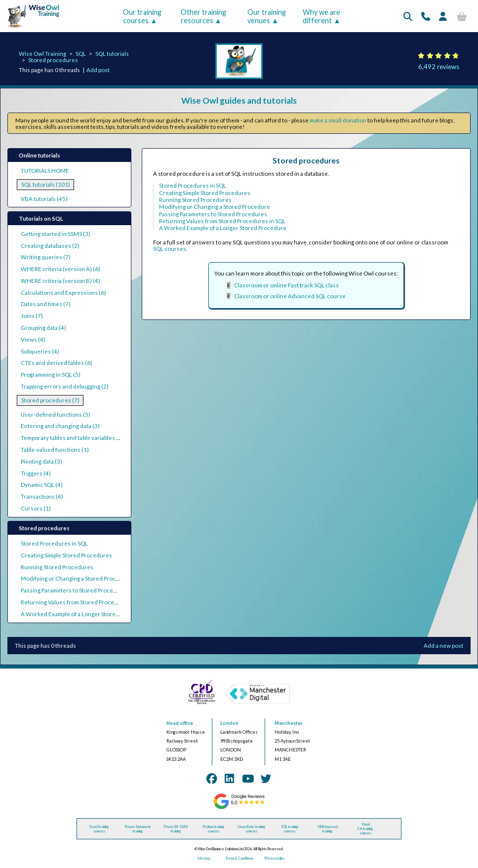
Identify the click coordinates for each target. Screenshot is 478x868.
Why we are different (321, 16)
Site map (204, 858)
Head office (180, 723)
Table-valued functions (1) (55, 450)
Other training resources (203, 16)
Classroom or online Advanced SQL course (290, 296)
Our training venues (267, 16)
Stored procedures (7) (50, 400)
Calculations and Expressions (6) (63, 293)
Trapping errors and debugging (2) (65, 386)
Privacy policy (275, 858)
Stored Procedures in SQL (54, 543)
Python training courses (214, 829)
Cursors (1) (36, 508)
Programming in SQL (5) (51, 375)
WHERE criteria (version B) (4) (60, 281)
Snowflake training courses (252, 829)
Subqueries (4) (40, 351)
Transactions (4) (42, 496)
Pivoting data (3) (41, 461)
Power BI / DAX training (176, 829)
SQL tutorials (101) (46, 184)
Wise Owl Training (42, 54)
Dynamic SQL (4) (42, 485)
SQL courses (170, 249)
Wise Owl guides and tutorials (239, 100)
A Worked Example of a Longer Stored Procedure (84, 614)
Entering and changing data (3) (60, 426)
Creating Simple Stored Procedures (66, 555)
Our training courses (142, 16)
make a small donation (338, 120)
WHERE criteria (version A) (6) (60, 269)
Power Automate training (138, 829)
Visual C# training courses (365, 829)
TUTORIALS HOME (45, 171)
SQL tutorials (112, 54)
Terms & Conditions (239, 858)
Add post (98, 70)
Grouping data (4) (43, 328)
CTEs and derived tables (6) (57, 363)
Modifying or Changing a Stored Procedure (76, 578)
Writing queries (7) (46, 257)
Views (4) (33, 339)
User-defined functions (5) (56, 414)
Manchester (289, 723)
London (229, 723)
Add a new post (443, 646)
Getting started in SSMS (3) (56, 234)
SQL (81, 54)
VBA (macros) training (328, 829)
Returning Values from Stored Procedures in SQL (84, 602)
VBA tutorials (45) (44, 199)
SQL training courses (290, 829)
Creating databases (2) (50, 246)
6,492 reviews (439, 67)
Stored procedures (53, 60)
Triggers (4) (36, 473)
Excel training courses (100, 829)
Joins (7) (32, 316)
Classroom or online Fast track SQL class (286, 285)
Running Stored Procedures (57, 567)
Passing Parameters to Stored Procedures (75, 590)
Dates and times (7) (46, 304)
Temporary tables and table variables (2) (72, 438)
